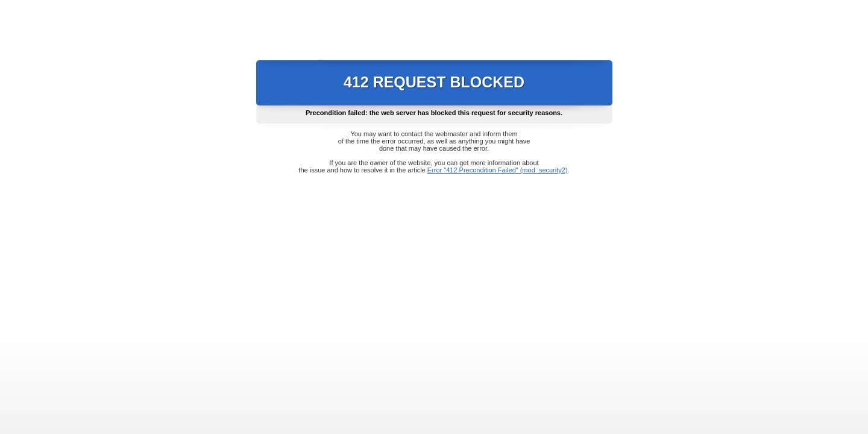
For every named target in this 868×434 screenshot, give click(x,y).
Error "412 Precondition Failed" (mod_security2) (498, 170)
